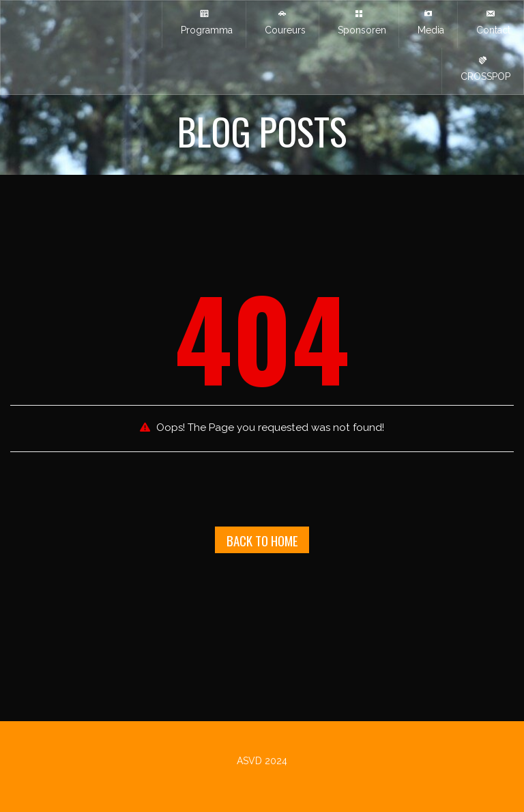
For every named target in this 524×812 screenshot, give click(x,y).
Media (428, 22)
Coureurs (282, 22)
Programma (204, 22)
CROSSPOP (483, 69)
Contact (491, 22)
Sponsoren (359, 22)
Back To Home (262, 540)
